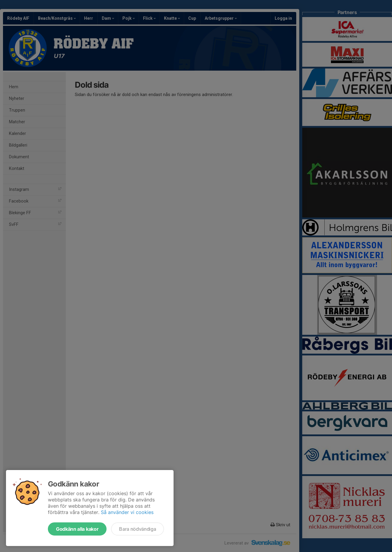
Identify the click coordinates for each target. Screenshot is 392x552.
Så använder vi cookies (127, 512)
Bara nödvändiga (137, 529)
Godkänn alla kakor (77, 529)
